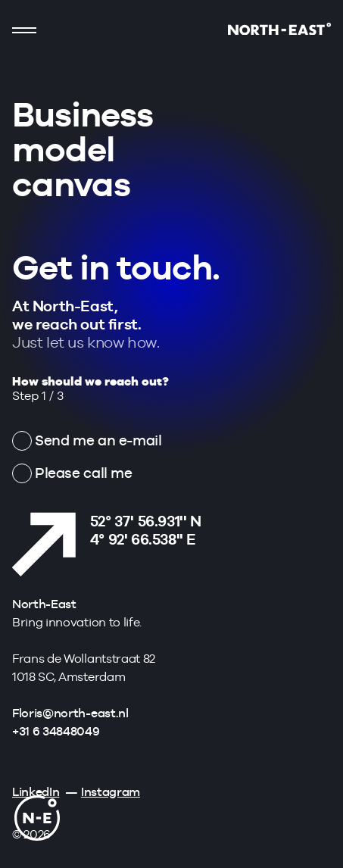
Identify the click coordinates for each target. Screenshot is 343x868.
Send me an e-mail (98, 440)
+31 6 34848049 (56, 731)
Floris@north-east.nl (70, 713)
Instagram (111, 792)
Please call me (84, 473)
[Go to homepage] (279, 31)
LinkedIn (36, 792)
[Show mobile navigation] (24, 30)
